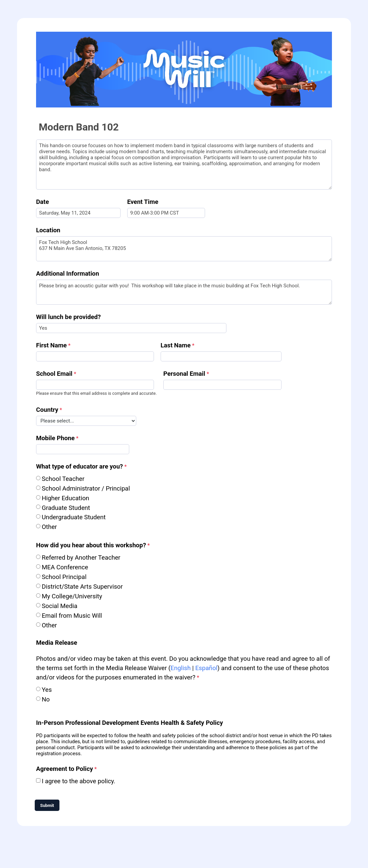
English (181, 668)
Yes (47, 690)
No (46, 699)
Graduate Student (66, 508)
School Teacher (63, 479)
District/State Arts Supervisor (82, 587)
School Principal (64, 577)
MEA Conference (65, 567)
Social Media (60, 606)
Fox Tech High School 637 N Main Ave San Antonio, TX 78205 (184, 249)
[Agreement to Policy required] (70, 770)
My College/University (72, 596)
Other (49, 527)
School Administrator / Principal (86, 489)
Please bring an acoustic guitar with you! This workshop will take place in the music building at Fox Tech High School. (184, 292)
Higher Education (65, 498)
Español (206, 668)
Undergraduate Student (74, 517)
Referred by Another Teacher (81, 558)
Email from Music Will (73, 616)
